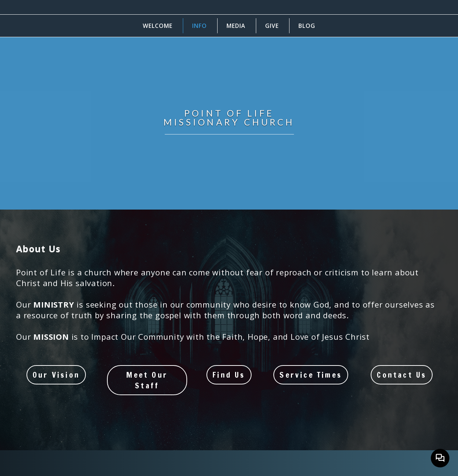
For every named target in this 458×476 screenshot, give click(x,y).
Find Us (229, 375)
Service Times (311, 375)
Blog (307, 26)
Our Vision (56, 375)
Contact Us (402, 375)
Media (236, 26)
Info (199, 26)
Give (272, 26)
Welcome (158, 26)
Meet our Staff (147, 380)
